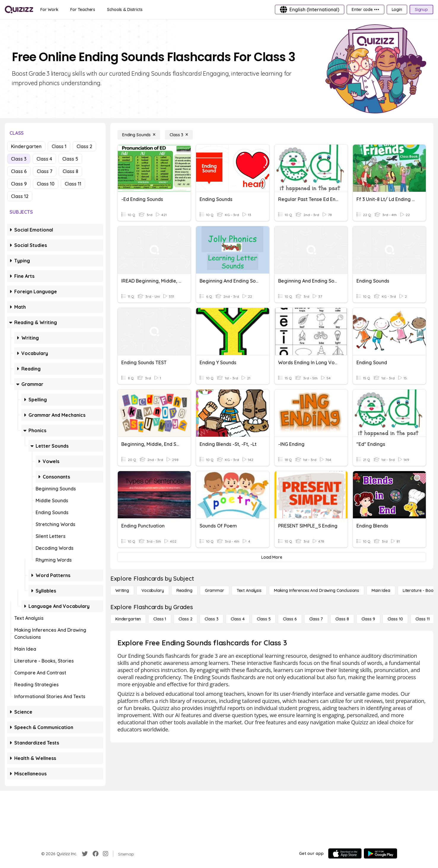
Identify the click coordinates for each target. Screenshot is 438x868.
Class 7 (45, 171)
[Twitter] (85, 854)
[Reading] (184, 590)
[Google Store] (380, 853)
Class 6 (19, 171)
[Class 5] (264, 619)
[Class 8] (342, 619)
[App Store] (345, 853)
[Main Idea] (381, 590)
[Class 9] (368, 619)
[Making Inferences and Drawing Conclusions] (317, 590)
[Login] (397, 9)
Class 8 (70, 171)
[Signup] (421, 9)
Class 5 (70, 159)
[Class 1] (160, 619)
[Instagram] (106, 854)
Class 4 (44, 159)
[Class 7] (316, 619)
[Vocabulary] (153, 590)
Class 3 (19, 159)
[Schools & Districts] (125, 9)
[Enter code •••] (365, 9)
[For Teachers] (83, 9)
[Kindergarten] (128, 619)
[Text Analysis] (249, 590)
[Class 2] (185, 619)
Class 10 (46, 184)
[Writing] (122, 590)
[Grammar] (215, 590)
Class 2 (84, 146)
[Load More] (272, 557)
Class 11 (73, 184)
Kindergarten (26, 146)
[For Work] (49, 9)
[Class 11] (423, 619)
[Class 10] (395, 619)
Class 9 (19, 184)
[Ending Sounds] (139, 135)
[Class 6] (290, 619)
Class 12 (20, 196)
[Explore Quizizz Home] (19, 9)
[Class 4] (238, 619)
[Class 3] (179, 135)
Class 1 (59, 146)
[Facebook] (95, 854)
